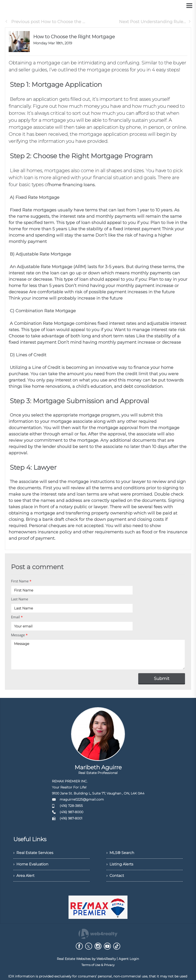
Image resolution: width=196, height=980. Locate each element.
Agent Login (129, 959)
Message (19, 635)
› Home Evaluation (31, 864)
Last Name (20, 599)
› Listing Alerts (120, 864)
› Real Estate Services (33, 853)
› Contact (115, 876)
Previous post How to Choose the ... (45, 22)
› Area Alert (24, 876)
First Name (21, 581)
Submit (162, 679)
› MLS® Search (120, 853)
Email (17, 617)
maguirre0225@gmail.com (82, 799)
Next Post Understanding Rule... (155, 22)
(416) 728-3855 (71, 806)
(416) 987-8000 (71, 812)
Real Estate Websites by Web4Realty (86, 959)
